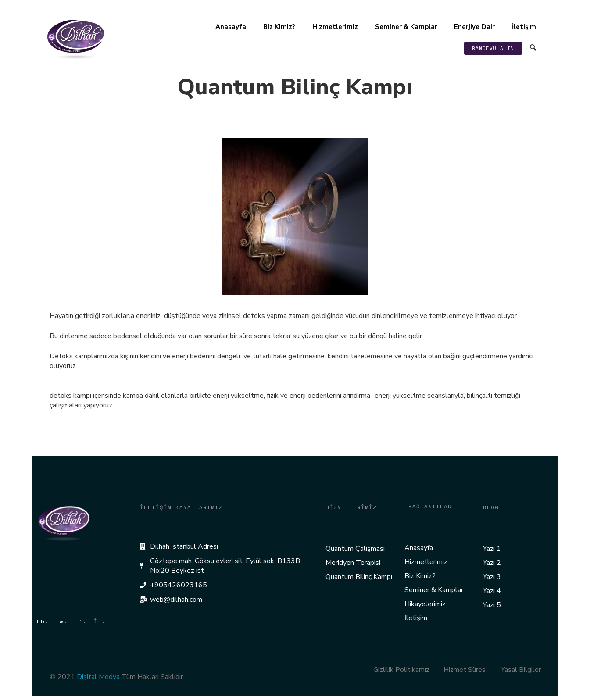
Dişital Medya (98, 677)
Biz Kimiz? (277, 27)
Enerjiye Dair (473, 27)
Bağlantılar (430, 506)
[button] (492, 48)
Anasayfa (228, 27)
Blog (491, 507)
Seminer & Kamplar (404, 27)
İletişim (523, 27)
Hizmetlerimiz (333, 27)
